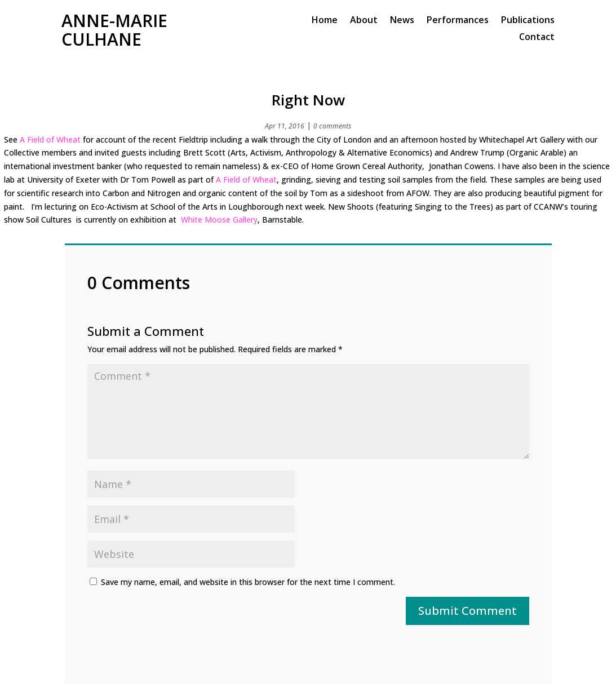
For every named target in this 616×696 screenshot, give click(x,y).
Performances (458, 21)
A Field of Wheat (50, 139)
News (402, 21)
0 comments (332, 126)
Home (325, 21)
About (364, 21)
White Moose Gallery (219, 220)
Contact (537, 38)
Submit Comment (467, 611)
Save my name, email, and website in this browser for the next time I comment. (248, 582)
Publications (528, 21)
